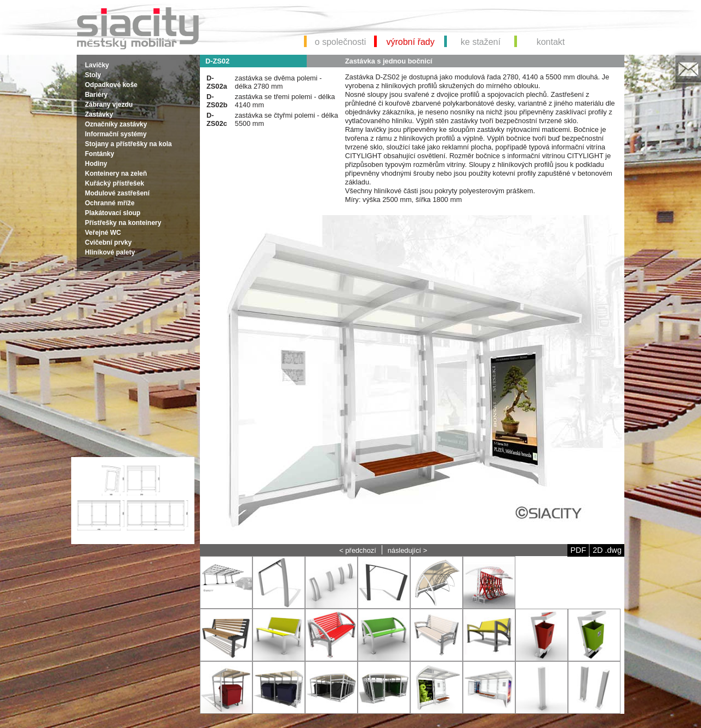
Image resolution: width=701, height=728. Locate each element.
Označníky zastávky (116, 124)
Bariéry (96, 95)
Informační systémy (116, 134)
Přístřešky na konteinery (123, 223)
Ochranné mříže (110, 203)
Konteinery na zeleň (116, 174)
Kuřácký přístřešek (114, 183)
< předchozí (357, 550)
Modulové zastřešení (117, 193)
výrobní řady (410, 42)
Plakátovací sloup (113, 213)
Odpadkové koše (111, 85)
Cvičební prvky (108, 242)
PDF (578, 550)
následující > (407, 550)
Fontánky (99, 154)
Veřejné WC (103, 233)
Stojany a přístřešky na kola (128, 144)
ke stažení (481, 42)
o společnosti (340, 42)
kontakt (551, 42)
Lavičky (97, 65)
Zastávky (99, 114)
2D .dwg (607, 550)
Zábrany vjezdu (109, 105)
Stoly (93, 75)
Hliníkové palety (110, 252)
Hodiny (96, 164)
